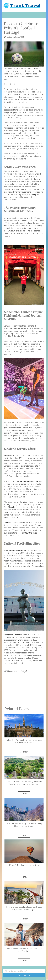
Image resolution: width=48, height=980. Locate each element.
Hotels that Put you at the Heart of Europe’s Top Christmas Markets (24, 729)
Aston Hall (38, 189)
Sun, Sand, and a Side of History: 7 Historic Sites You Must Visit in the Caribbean (24, 771)
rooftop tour (9, 512)
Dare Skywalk (9, 507)
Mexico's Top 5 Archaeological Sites (24, 853)
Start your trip (24, 975)
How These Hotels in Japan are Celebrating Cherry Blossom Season (24, 812)
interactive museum (12, 226)
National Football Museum (25, 428)
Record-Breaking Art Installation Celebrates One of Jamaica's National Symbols (24, 896)
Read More (24, 752)
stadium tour (22, 502)
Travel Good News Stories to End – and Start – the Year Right (24, 938)
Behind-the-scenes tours (19, 468)
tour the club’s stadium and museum (20, 534)
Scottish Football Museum (29, 658)
